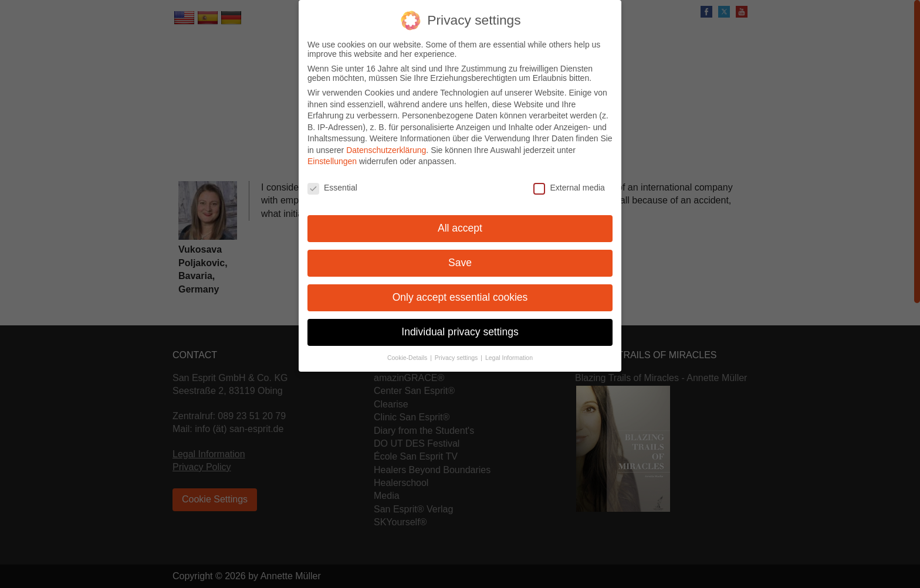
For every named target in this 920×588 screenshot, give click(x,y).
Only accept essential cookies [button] (460, 291)
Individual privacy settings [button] (460, 325)
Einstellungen (332, 155)
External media (569, 182)
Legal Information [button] (509, 351)
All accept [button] (460, 222)
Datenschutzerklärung (386, 144)
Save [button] (460, 256)
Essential (332, 182)
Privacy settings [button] (457, 351)
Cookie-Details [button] (408, 351)
